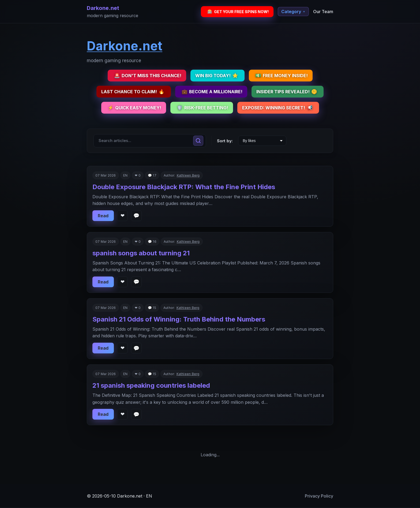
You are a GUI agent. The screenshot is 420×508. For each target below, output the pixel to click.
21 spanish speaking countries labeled (151, 385)
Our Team (323, 12)
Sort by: (225, 141)
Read (103, 216)
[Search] (198, 141)
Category (293, 12)
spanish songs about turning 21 (141, 253)
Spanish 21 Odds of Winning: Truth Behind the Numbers (179, 319)
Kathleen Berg (188, 175)
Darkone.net (103, 8)
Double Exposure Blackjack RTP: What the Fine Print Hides (184, 187)
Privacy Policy (319, 496)
